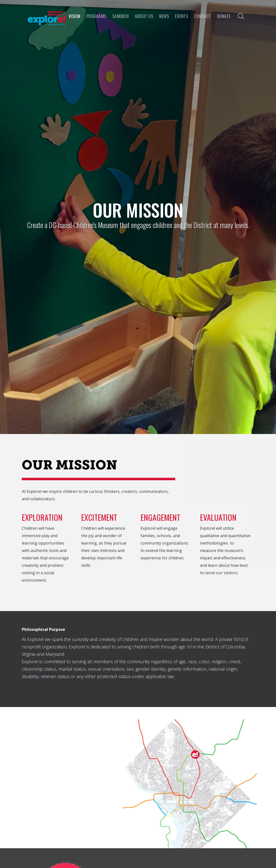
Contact (203, 16)
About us (144, 16)
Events (182, 16)
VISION (75, 16)
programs (96, 16)
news (164, 16)
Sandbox (121, 16)
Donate (224, 16)
